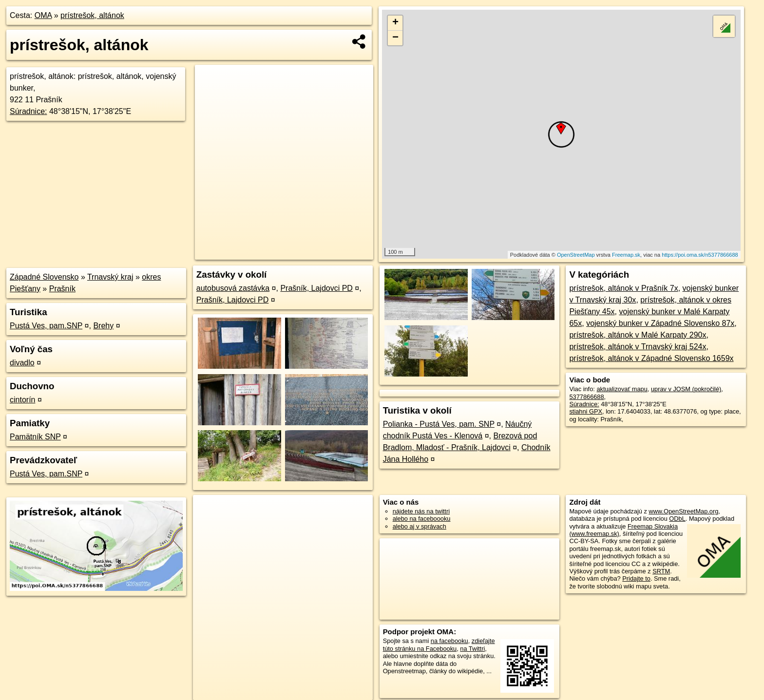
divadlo (22, 363)
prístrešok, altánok (92, 15)
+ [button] (395, 23)
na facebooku (449, 641)
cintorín (22, 400)
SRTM (661, 571)
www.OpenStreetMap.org (683, 511)
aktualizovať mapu (622, 389)
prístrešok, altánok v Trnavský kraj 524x (638, 347)
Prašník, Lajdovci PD (316, 288)
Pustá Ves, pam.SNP (46, 326)
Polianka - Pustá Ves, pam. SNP (439, 424)
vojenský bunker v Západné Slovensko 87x (660, 323)
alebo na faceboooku (422, 519)
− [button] (395, 38)
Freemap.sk (626, 255)
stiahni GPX (586, 411)
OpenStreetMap (576, 255)
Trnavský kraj (110, 277)
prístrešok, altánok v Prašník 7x (623, 288)
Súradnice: (29, 111)
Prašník (62, 289)
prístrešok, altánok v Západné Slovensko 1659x (651, 358)
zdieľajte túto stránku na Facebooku (439, 644)
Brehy (103, 326)
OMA (43, 15)
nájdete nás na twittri (421, 511)
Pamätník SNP (35, 437)
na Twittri (472, 649)
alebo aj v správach (420, 526)
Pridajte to (636, 578)
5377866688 (586, 397)
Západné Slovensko (44, 277)
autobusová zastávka (233, 288)
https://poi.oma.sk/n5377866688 (700, 255)
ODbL (677, 519)
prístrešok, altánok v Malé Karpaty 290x (638, 335)
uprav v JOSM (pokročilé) (686, 389)
